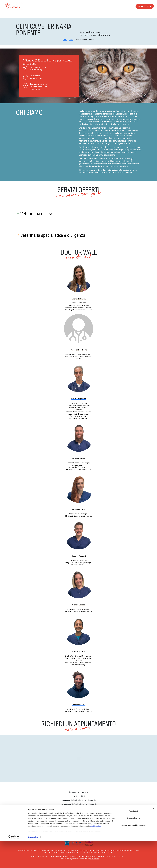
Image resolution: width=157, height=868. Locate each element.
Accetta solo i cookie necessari (134, 852)
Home (65, 40)
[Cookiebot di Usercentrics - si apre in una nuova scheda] (14, 864)
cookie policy (96, 853)
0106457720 (35, 76)
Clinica (71, 40)
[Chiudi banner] (154, 835)
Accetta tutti (134, 838)
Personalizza (33, 864)
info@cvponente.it (37, 78)
